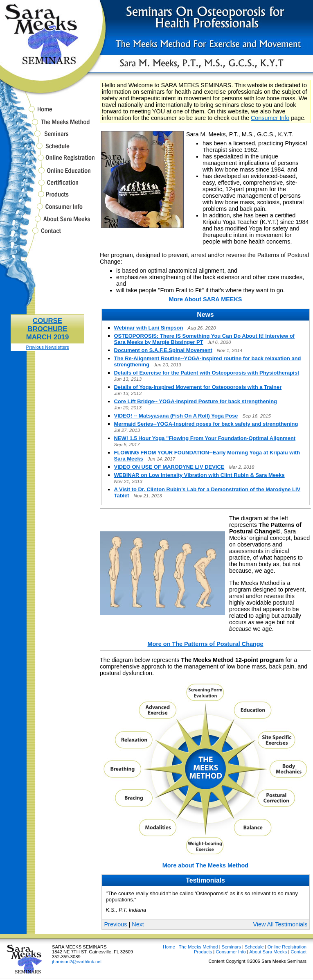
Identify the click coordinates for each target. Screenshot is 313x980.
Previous (116, 924)
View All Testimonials (280, 924)
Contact (47, 235)
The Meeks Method (47, 125)
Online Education (47, 174)
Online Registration (47, 161)
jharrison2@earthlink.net (77, 962)
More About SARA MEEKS (206, 299)
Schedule (47, 150)
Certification (47, 186)
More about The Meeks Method (205, 865)
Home (47, 111)
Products (47, 198)
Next (138, 924)
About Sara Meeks (47, 222)
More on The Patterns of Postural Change (205, 644)
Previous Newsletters (47, 347)
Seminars (47, 138)
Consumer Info (47, 210)
